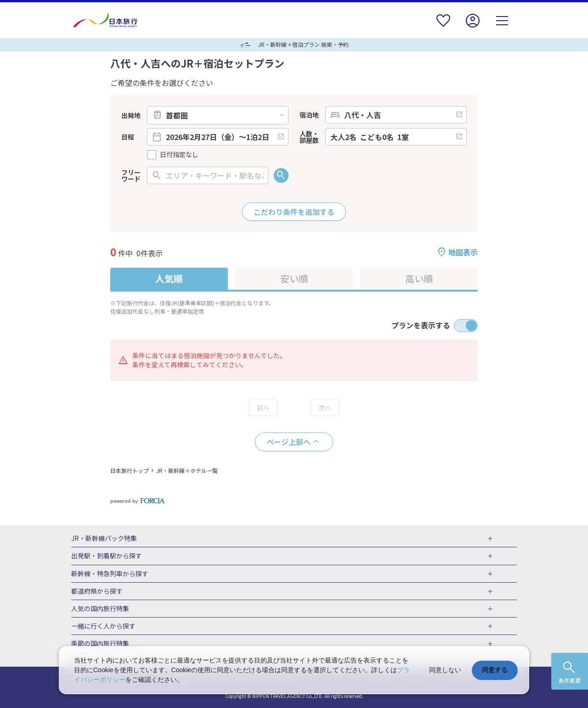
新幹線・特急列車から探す (110, 574)
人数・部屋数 (309, 137)
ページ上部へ (288, 442)
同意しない (445, 670)
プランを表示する (421, 325)
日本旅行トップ (130, 470)
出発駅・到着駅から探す (107, 556)
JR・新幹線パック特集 (104, 539)
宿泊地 (309, 115)
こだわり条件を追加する (294, 212)
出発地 (131, 115)
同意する (495, 670)
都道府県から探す (97, 591)
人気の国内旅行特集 (100, 609)
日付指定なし (179, 155)
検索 (281, 175)
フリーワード (131, 175)
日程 (128, 137)
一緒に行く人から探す (103, 626)
